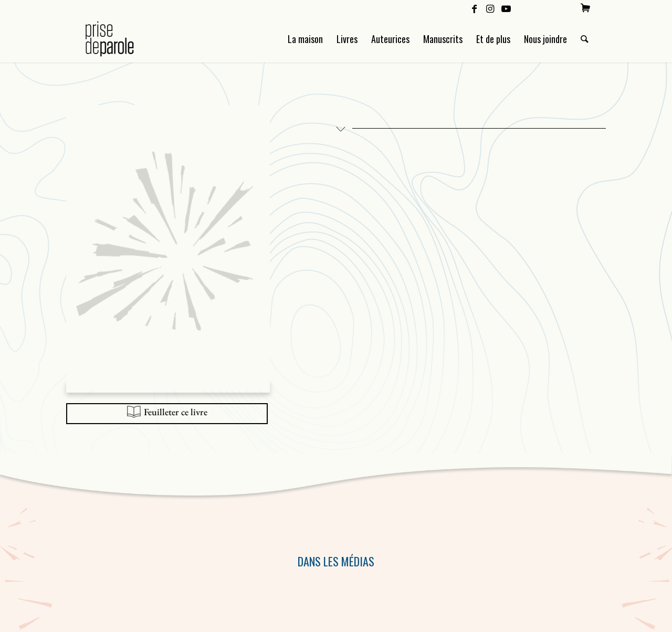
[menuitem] (585, 8)
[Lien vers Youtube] (506, 8)
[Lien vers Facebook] (474, 8)
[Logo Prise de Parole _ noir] (122, 39)
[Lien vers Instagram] (490, 8)
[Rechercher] (585, 39)
